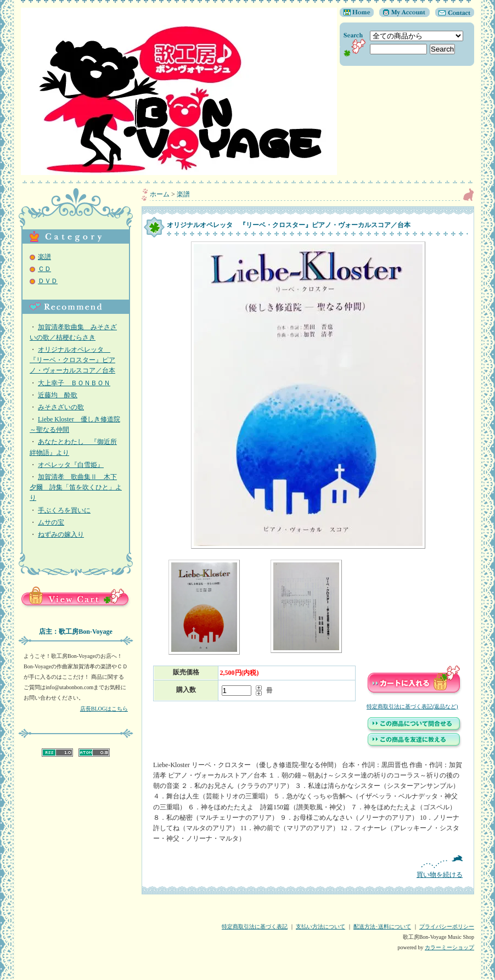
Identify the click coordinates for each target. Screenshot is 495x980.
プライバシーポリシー (447, 927)
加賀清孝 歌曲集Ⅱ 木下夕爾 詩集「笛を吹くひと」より (76, 487)
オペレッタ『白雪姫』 (71, 465)
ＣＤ (44, 269)
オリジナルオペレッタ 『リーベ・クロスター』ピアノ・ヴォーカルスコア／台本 (72, 360)
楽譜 (44, 257)
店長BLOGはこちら (104, 709)
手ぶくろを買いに (64, 510)
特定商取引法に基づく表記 (255, 927)
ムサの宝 (51, 522)
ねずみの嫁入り (61, 534)
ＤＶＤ (48, 281)
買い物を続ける (308, 867)
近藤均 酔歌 (58, 395)
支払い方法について (320, 927)
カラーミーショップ (449, 947)
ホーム (160, 194)
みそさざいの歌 (61, 407)
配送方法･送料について (382, 927)
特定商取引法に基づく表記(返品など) (412, 706)
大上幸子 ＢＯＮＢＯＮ (74, 383)
